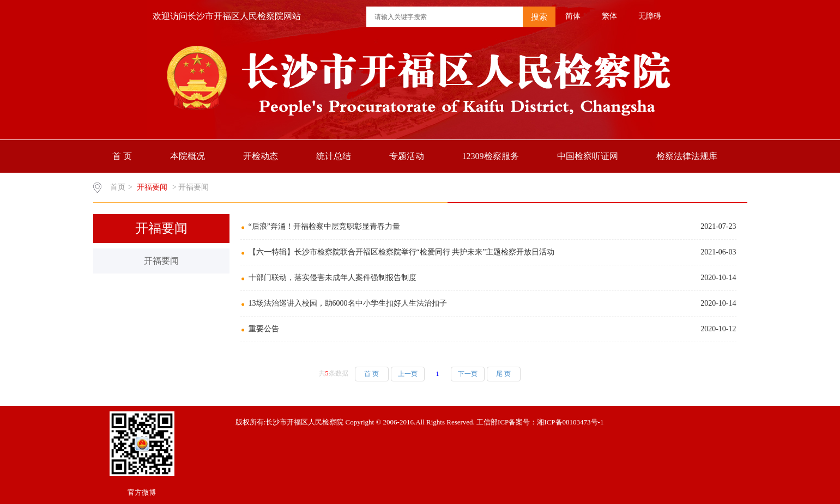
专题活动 (407, 156)
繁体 (609, 16)
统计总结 (334, 156)
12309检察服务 (491, 156)
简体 (573, 16)
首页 (118, 187)
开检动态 (261, 156)
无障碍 (650, 16)
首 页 (122, 156)
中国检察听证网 (588, 156)
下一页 (468, 374)
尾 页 (503, 374)
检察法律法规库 (687, 156)
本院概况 (188, 156)
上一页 (408, 374)
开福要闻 (161, 261)
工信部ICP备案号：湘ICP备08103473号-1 (540, 422)
